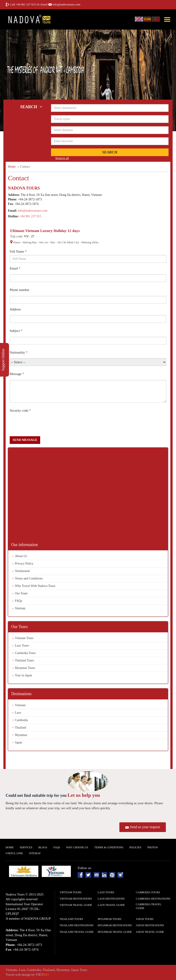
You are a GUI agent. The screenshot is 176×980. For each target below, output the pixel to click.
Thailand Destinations (76, 925)
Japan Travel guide (150, 932)
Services (26, 847)
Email (15, 268)
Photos (153, 847)
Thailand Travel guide (76, 932)
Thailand (21, 728)
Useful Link (14, 853)
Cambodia (21, 720)
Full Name (18, 251)
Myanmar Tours (25, 668)
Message (17, 374)
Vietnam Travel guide (76, 905)
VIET (42, 975)
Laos (18, 713)
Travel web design (18, 975)
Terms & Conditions (109, 847)
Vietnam (20, 705)
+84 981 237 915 (26, 4)
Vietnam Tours (24, 638)
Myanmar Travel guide (115, 932)
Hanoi (17, 242)
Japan (19, 742)
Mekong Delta (90, 242)
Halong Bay (30, 242)
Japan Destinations (150, 925)
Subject (16, 331)
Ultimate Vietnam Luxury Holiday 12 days (45, 231)
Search (110, 152)
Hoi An (44, 242)
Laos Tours (22, 646)
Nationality (19, 352)
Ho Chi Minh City (68, 242)
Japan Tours (145, 919)
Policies (135, 847)
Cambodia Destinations (153, 899)
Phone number (20, 290)
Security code (20, 410)
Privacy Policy (24, 564)
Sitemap (20, 608)
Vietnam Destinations (76, 899)
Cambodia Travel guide (149, 906)
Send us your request (145, 827)
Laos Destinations (111, 899)
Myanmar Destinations (115, 925)
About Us (21, 556)
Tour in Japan (23, 675)
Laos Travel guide (111, 905)
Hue (53, 242)
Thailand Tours (24, 660)
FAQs (19, 601)
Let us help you (84, 795)
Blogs (43, 847)
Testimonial (22, 571)
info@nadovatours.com (67, 4)
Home (10, 847)
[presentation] (44, 425)
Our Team (21, 593)
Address (15, 309)
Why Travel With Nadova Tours (35, 586)
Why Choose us (77, 847)
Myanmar (21, 735)
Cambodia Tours (25, 653)
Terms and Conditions (29, 578)
